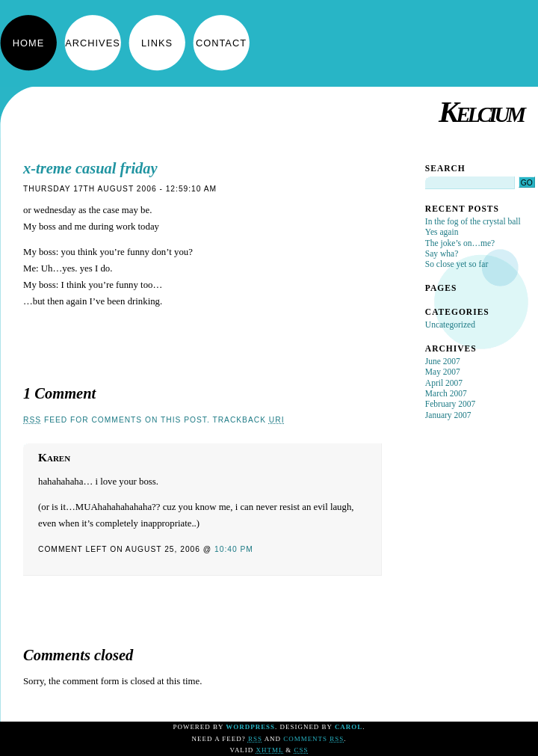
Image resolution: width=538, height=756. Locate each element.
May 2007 (443, 372)
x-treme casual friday (90, 168)
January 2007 (448, 415)
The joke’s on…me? (460, 243)
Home (28, 43)
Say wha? (442, 253)
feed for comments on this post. (117, 420)
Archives (92, 43)
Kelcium (481, 111)
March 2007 (446, 393)
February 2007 (450, 404)
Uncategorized (450, 325)
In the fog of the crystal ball (473, 221)
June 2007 (443, 361)
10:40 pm (234, 549)
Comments (313, 739)
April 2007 (444, 383)
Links (157, 43)
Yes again (442, 232)
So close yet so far (457, 264)
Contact (221, 43)
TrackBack (248, 420)
